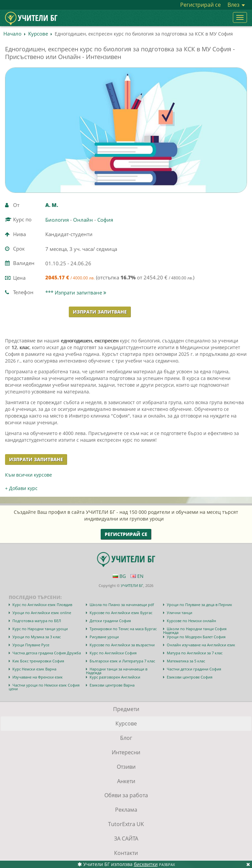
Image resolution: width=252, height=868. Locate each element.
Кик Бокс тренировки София (38, 661)
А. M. (52, 205)
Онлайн (83, 220)
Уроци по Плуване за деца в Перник (199, 605)
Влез (236, 5)
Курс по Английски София (113, 653)
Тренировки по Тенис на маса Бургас (123, 629)
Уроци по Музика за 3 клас (37, 637)
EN (137, 576)
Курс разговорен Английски (115, 677)
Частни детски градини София (194, 669)
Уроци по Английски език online (42, 613)
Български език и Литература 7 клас (122, 661)
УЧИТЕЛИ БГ (132, 585)
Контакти (126, 853)
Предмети (126, 709)
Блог (126, 738)
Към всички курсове (29, 475)
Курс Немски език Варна (34, 669)
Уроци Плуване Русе (31, 645)
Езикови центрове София (190, 677)
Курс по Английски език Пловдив (42, 605)
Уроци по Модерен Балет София (196, 637)
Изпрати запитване (100, 312)
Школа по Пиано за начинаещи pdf (122, 605)
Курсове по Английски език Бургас (121, 613)
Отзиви (126, 767)
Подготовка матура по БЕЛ (37, 621)
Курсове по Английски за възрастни (122, 645)
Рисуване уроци (104, 637)
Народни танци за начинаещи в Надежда (117, 671)
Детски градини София (110, 621)
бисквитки (146, 864)
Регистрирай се (200, 5)
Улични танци (180, 613)
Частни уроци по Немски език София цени (44, 687)
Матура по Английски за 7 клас (195, 653)
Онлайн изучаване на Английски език (201, 645)
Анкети (126, 781)
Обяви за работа (126, 795)
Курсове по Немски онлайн (191, 621)
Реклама (126, 810)
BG (119, 576)
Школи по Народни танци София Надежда (195, 631)
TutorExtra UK (126, 824)
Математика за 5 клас (186, 661)
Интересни (126, 752)
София (105, 220)
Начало (12, 34)
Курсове (38, 34)
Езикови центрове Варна (112, 685)
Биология (57, 220)
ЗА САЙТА (126, 838)
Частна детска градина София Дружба (47, 653)
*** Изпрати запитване (76, 292)
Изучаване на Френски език (38, 677)
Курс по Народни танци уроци (40, 629)
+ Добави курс (21, 488)
